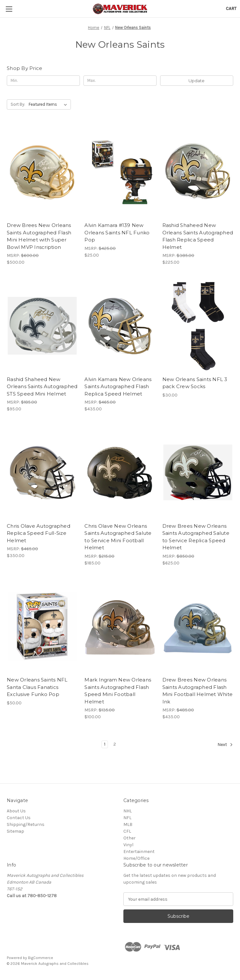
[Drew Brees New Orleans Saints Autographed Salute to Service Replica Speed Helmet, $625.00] (198, 472)
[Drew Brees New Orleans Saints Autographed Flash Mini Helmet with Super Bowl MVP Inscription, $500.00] (42, 172)
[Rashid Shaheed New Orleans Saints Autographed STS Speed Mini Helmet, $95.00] (42, 326)
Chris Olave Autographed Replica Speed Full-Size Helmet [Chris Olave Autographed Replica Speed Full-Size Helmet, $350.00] (38, 533)
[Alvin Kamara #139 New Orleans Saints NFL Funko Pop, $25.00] (120, 172)
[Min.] (43, 81)
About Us (16, 811)
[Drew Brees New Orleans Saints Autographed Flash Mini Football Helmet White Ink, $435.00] (198, 626)
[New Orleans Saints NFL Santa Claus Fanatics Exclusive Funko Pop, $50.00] (42, 626)
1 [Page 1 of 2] (105, 744)
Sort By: (18, 104)
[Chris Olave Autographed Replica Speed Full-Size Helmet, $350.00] (42, 472)
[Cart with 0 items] (231, 9)
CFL (127, 831)
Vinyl (128, 845)
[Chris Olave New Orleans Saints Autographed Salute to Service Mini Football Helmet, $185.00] (120, 472)
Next (225, 745)
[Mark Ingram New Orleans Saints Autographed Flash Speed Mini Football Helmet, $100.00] (120, 626)
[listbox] (49, 104)
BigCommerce (41, 958)
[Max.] (120, 81)
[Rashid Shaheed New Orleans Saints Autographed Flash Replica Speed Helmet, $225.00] (198, 172)
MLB (128, 824)
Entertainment (139, 852)
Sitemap (15, 831)
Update (197, 81)
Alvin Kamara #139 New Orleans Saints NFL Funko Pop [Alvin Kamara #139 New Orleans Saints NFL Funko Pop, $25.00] (117, 232)
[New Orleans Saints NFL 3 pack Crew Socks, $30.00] (198, 326)
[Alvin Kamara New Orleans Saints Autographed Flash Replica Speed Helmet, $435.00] (120, 326)
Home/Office (136, 858)
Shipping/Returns (26, 824)
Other (130, 838)
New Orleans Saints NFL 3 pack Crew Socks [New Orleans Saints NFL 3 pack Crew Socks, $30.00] (195, 383)
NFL (127, 818)
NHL (128, 811)
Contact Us (19, 818)
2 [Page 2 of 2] (115, 744)
